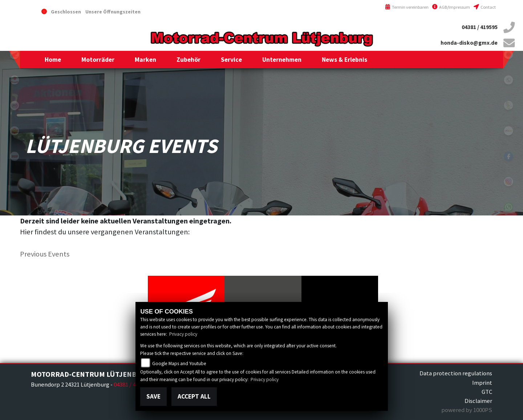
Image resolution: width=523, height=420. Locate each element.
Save (153, 396)
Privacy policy (183, 334)
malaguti (15, 80)
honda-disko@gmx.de (469, 43)
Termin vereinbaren (407, 7)
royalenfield (15, 131)
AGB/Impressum (451, 7)
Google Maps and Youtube (179, 364)
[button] (98, 60)
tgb (15, 156)
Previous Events (45, 254)
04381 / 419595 (480, 27)
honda (15, 54)
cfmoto (15, 105)
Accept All (194, 396)
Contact (485, 7)
